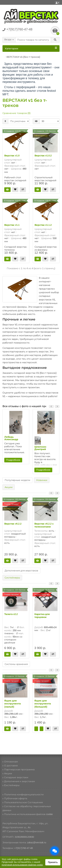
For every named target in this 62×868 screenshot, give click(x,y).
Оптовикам (10, 762)
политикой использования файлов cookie (22, 865)
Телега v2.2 (11, 614)
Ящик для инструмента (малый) (12, 704)
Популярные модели (17, 480)
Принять (53, 862)
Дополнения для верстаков (21, 571)
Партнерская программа (19, 770)
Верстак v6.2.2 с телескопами (44, 525)
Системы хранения (16, 664)
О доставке (10, 766)
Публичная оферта (15, 798)
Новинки (42, 480)
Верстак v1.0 (12, 156)
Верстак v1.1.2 (43, 225)
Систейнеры (12, 578)
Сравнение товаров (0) (16, 113)
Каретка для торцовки (42, 616)
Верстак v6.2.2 (13, 524)
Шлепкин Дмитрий (40, 448)
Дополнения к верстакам (19, 781)
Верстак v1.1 (12, 225)
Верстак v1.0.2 (43, 156)
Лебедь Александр (11, 438)
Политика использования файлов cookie (28, 814)
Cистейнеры (11, 785)
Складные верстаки (15, 777)
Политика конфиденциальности (23, 795)
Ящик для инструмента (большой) (43, 704)
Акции (9, 487)
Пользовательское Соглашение (23, 802)
